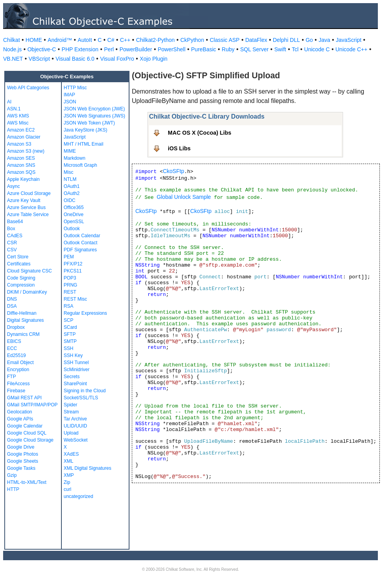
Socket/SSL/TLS (81, 398)
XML (69, 461)
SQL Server (254, 49)
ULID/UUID (75, 426)
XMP (69, 475)
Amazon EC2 (21, 130)
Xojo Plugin (154, 59)
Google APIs (20, 419)
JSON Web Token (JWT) (89, 123)
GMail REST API (24, 398)
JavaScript (349, 40)
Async (13, 186)
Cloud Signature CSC (30, 271)
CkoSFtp (173, 171)
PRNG (71, 285)
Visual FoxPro (117, 59)
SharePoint (75, 384)
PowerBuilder (136, 49)
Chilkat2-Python (155, 40)
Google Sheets (22, 461)
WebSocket (76, 440)
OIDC (70, 200)
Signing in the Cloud (85, 391)
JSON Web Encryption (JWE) (94, 109)
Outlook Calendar (82, 236)
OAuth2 (72, 193)
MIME (70, 151)
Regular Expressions (85, 313)
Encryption (18, 370)
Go (309, 40)
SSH (69, 348)
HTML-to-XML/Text (27, 482)
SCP (69, 320)
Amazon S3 (19, 144)
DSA (12, 306)
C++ (125, 40)
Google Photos (22, 454)
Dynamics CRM (23, 334)
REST (70, 292)
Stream (71, 412)
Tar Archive (75, 419)
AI (9, 102)
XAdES (71, 454)
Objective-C (42, 49)
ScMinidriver (77, 370)
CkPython (192, 40)
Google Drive (21, 447)
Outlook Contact (81, 243)
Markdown (75, 158)
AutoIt (85, 40)
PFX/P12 (73, 264)
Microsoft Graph (80, 165)
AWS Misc (18, 123)
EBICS (14, 341)
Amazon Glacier (24, 137)
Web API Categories (28, 88)
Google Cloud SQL (27, 433)
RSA (69, 306)
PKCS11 (73, 271)
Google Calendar (25, 426)
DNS (12, 299)
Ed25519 (16, 355)
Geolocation (20, 412)
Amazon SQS (21, 172)
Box (11, 229)
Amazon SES (21, 158)
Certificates (19, 264)
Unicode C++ (351, 49)
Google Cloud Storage (30, 440)
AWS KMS (18, 116)
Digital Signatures (25, 320)
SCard (70, 327)
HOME (34, 40)
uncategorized (78, 496)
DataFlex (256, 40)
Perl (109, 49)
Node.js (12, 49)
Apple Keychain (23, 179)
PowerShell (172, 49)
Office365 (74, 207)
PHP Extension (80, 49)
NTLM (70, 179)
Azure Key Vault (24, 200)
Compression (21, 285)
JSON (70, 102)
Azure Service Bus (26, 207)
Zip (67, 482)
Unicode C (317, 49)
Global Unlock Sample (184, 197)
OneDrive (74, 215)
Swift (280, 49)
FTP (12, 377)
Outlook (72, 229)
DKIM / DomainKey (27, 292)
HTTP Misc (75, 88)
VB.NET (13, 59)
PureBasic (204, 49)
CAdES (15, 236)
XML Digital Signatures (88, 468)
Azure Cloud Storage (29, 193)
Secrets (72, 377)
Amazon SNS (21, 165)
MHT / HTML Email (84, 144)
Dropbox (16, 327)
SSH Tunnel (76, 363)
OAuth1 (72, 186)
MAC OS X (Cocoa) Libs (199, 133)
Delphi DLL (286, 40)
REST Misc (75, 299)
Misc (69, 172)
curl (67, 489)
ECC (12, 348)
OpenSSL (74, 222)
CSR (12, 243)
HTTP (13, 489)
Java (324, 40)
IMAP (69, 95)
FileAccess (18, 384)
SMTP (70, 341)
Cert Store (18, 257)
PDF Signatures (80, 250)
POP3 (70, 278)
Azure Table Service (28, 215)
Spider (71, 405)
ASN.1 (14, 109)
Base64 (15, 222)
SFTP (70, 334)
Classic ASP (225, 40)
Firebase (16, 391)
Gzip (12, 475)
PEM (69, 257)
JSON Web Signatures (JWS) (94, 116)
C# (111, 40)
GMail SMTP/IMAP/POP (32, 405)
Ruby (228, 49)
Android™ (60, 40)
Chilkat (12, 40)
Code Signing (21, 278)
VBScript (39, 59)
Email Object (20, 363)
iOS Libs (179, 148)
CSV (12, 250)
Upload (71, 433)
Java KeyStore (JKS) (85, 130)
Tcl (295, 49)
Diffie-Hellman (22, 313)
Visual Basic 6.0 (75, 59)
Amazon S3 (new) (26, 151)
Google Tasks (21, 468)
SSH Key (73, 355)
